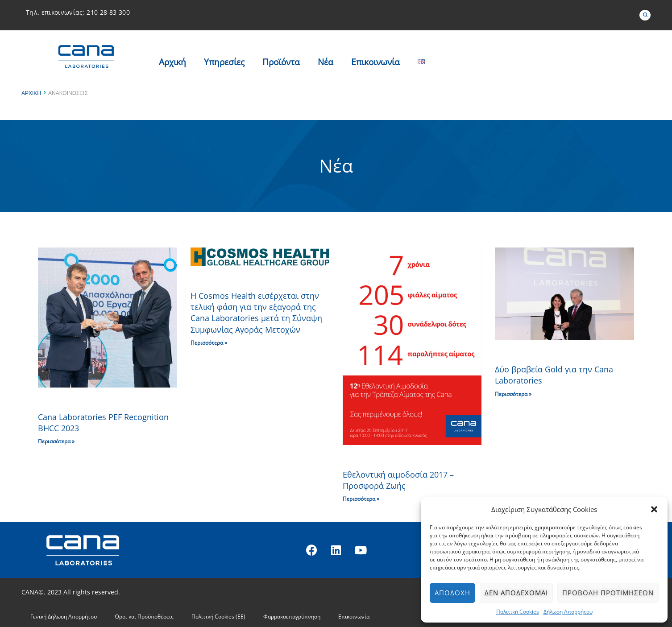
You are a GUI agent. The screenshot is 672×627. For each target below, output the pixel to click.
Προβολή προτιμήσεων (608, 593)
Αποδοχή (452, 593)
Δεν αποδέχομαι (516, 593)
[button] (654, 509)
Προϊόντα (281, 62)
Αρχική (172, 62)
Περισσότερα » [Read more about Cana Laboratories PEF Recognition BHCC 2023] (56, 441)
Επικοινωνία (375, 62)
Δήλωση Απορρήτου (568, 612)
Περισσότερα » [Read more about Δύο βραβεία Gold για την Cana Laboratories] (513, 394)
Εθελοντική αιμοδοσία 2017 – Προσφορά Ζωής (398, 480)
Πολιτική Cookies (518, 612)
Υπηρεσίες (224, 62)
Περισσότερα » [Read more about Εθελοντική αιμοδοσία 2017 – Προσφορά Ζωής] (361, 499)
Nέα (326, 62)
